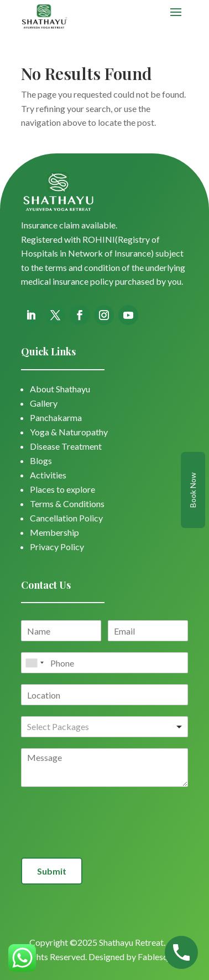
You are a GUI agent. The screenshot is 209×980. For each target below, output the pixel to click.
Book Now (193, 490)
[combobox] (34, 663)
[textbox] (75, 727)
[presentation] (105, 839)
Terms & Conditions (67, 504)
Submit (52, 871)
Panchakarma (56, 417)
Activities (48, 475)
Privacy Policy (57, 547)
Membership (54, 532)
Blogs (41, 460)
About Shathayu (60, 389)
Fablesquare (161, 957)
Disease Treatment (66, 446)
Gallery (44, 403)
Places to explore (62, 489)
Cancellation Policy (66, 518)
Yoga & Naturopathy (69, 432)
